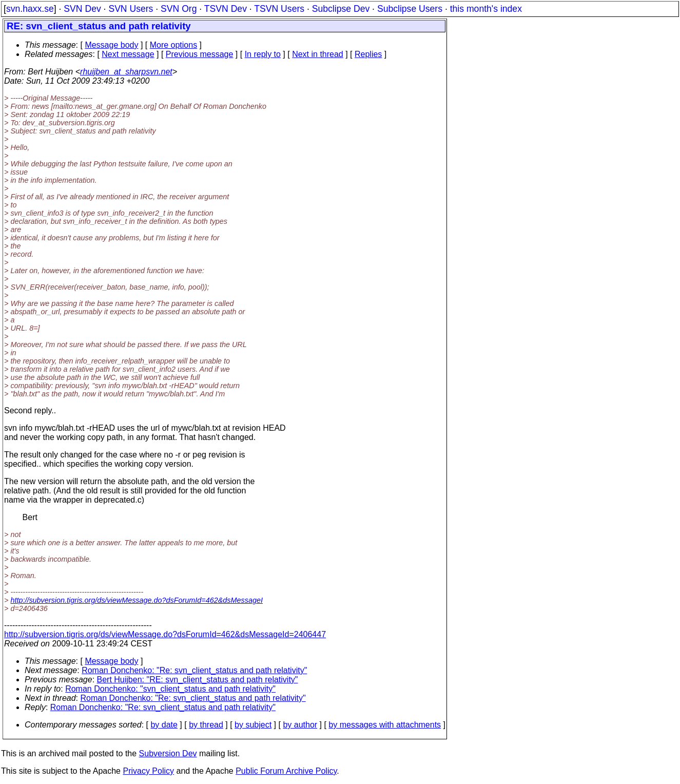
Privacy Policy (148, 771)
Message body (111, 45)
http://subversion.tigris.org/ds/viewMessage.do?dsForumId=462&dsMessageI (137, 600)
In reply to (263, 54)
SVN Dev (82, 9)
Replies (368, 54)
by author (300, 725)
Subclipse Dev (341, 9)
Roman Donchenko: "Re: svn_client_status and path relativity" (194, 670)
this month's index (486, 9)
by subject (253, 725)
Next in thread (318, 54)
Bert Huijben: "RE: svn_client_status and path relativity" (198, 680)
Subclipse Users (410, 9)
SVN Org (179, 9)
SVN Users (131, 9)
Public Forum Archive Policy (286, 771)
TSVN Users (279, 9)
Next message (128, 54)
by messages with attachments (385, 725)
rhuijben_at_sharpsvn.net (126, 72)
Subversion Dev (168, 753)
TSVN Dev (226, 9)
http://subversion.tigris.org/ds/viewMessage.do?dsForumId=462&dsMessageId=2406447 (165, 634)
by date (164, 725)
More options (174, 45)
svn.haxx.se (30, 9)
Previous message (200, 54)
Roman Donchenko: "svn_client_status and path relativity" (170, 689)
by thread (206, 725)
